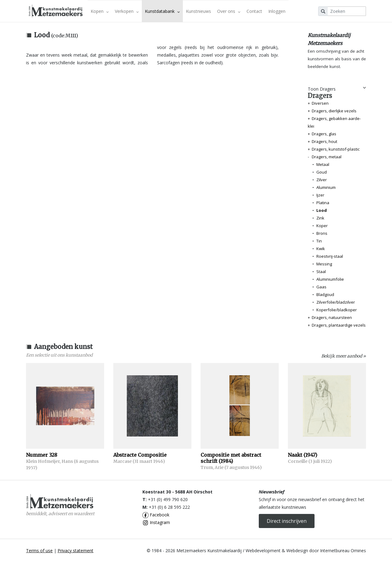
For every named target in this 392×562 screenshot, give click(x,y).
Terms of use (39, 551)
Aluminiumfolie (330, 279)
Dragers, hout (324, 141)
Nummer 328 (42, 455)
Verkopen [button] (127, 11)
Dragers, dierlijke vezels (334, 111)
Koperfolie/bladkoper (337, 310)
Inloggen (277, 11)
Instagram (156, 522)
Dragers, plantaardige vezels (339, 325)
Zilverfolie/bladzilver (336, 302)
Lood (322, 210)
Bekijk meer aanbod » (344, 356)
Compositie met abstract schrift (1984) (231, 458)
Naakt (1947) (303, 455)
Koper (322, 226)
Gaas (321, 287)
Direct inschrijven (287, 521)
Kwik (321, 249)
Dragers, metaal (327, 157)
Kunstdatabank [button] (162, 11)
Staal (321, 272)
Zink (320, 218)
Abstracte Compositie (140, 455)
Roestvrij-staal (330, 256)
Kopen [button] (100, 11)
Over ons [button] (229, 11)
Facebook (156, 515)
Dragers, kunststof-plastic (336, 149)
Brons (322, 233)
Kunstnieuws (198, 11)
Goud (322, 172)
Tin (319, 241)
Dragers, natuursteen (332, 317)
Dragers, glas (324, 134)
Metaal (323, 164)
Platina (323, 203)
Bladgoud (325, 294)
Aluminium (326, 187)
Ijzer (320, 195)
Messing (324, 264)
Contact (254, 11)
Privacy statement (75, 551)
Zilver (322, 180)
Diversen (320, 103)
